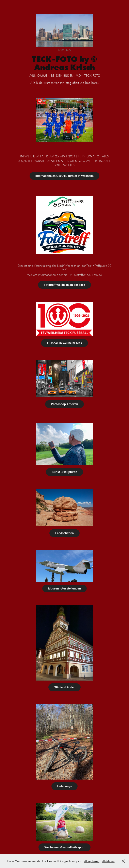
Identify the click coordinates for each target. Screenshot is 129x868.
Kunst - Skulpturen (64, 472)
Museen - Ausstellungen (64, 588)
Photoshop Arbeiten (64, 404)
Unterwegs (65, 786)
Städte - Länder (65, 687)
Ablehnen (108, 861)
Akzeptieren (92, 861)
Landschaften (64, 533)
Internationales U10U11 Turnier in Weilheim (64, 176)
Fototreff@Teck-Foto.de (87, 275)
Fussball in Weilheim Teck (64, 343)
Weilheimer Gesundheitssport (64, 847)
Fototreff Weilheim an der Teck (64, 285)
